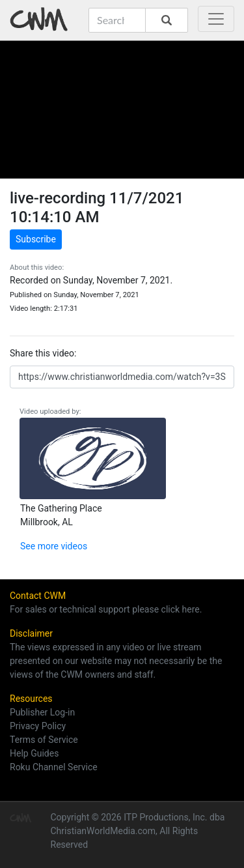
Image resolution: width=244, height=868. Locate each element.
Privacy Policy (38, 726)
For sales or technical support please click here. (106, 609)
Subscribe (36, 239)
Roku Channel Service (54, 767)
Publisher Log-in (42, 712)
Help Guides (34, 753)
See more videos (54, 546)
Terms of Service (44, 740)
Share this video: (43, 353)
